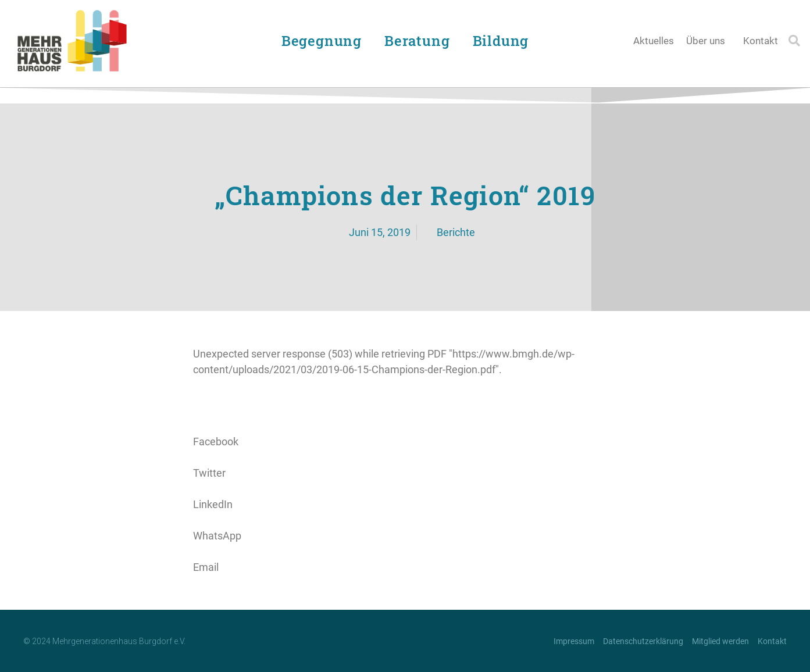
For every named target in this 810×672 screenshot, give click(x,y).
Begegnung (324, 40)
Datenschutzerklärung (643, 641)
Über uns (709, 41)
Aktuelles (654, 40)
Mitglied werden (720, 641)
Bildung (504, 40)
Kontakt (761, 40)
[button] (794, 41)
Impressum (574, 641)
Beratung (420, 40)
